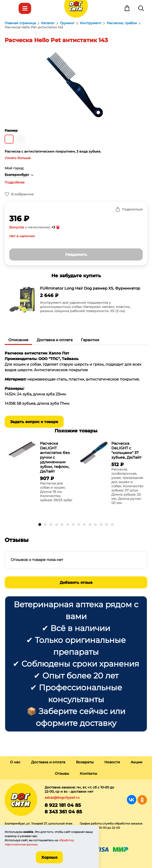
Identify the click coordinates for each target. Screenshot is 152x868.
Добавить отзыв (76, 583)
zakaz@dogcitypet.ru (62, 798)
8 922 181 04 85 (63, 805)
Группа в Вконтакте (132, 800)
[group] (76, 301)
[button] (40, 524)
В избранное (22, 194)
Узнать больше (18, 158)
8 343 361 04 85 (63, 812)
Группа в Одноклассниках (142, 800)
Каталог (25, 8)
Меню (11, 8)
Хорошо (49, 857)
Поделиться (132, 209)
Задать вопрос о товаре (34, 422)
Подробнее (15, 182)
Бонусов (17, 227)
